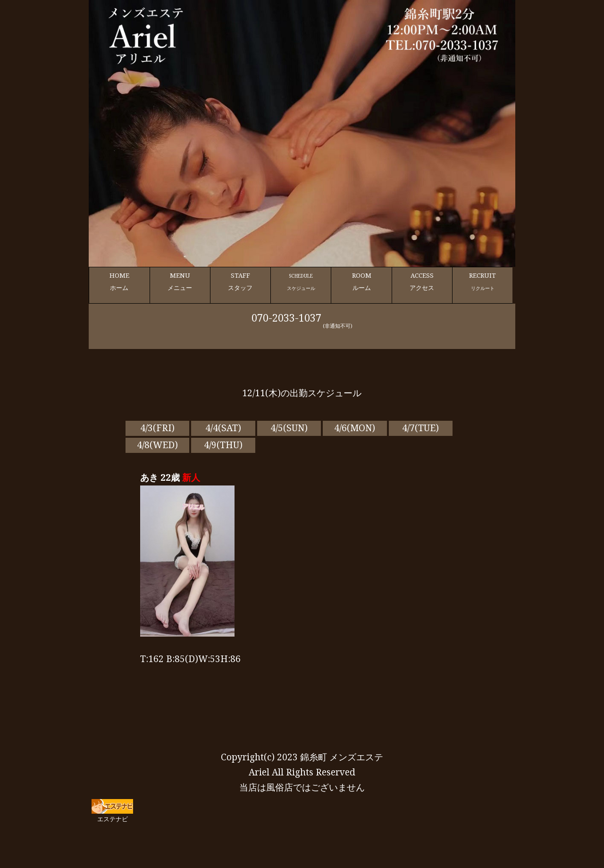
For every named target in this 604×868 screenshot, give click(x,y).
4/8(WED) (157, 445)
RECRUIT (482, 282)
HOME (119, 282)
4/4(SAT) (223, 428)
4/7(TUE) (420, 428)
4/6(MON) (355, 428)
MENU (180, 282)
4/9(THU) (223, 445)
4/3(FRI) (157, 428)
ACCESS (422, 282)
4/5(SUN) (289, 428)
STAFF (240, 282)
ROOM (361, 282)
